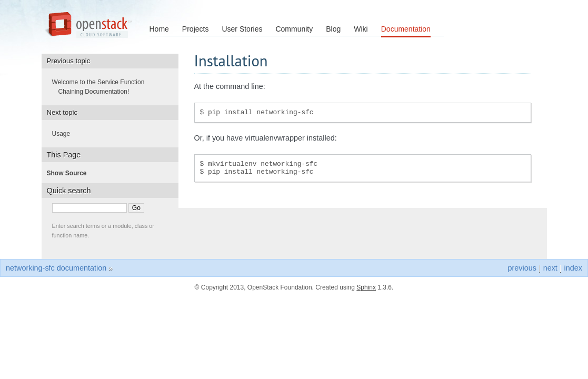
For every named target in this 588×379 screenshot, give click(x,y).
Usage (64, 134)
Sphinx (366, 287)
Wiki (361, 29)
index (573, 268)
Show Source (70, 173)
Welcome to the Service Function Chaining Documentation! (102, 87)
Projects (196, 29)
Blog (333, 29)
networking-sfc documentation (56, 268)
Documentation (406, 29)
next (550, 268)
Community (294, 29)
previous (522, 268)
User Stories (242, 29)
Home (159, 29)
